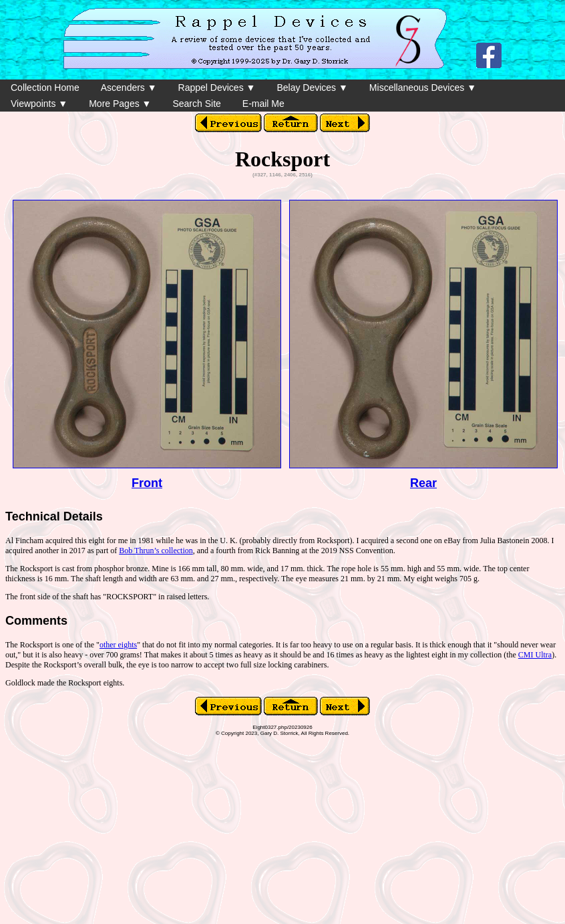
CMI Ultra (535, 655)
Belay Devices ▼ (312, 88)
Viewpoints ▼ (39, 104)
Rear (423, 483)
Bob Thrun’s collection (156, 551)
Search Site (196, 104)
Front (147, 483)
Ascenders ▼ (129, 88)
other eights (118, 645)
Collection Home (45, 88)
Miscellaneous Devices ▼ (423, 88)
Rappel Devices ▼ (217, 88)
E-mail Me (263, 104)
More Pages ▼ (120, 104)
